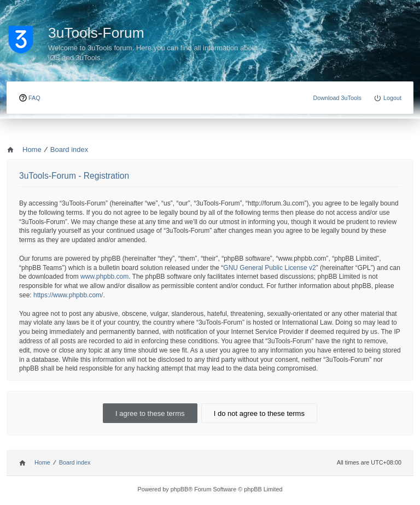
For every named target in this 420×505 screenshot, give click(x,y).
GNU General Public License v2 (269, 268)
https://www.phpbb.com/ (68, 295)
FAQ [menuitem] (34, 98)
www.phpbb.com (104, 277)
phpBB (180, 489)
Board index (75, 462)
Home (42, 462)
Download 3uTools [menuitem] (337, 98)
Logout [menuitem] (392, 98)
